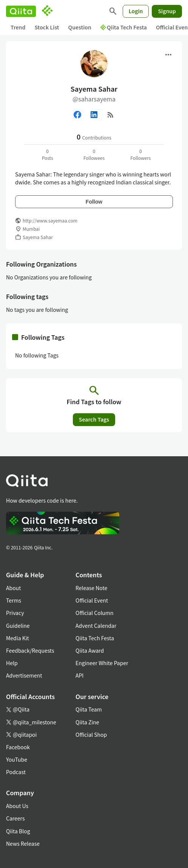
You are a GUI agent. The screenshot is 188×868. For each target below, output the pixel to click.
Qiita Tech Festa (124, 27)
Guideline (18, 626)
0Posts (48, 154)
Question (80, 27)
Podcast (16, 772)
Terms (14, 600)
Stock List (47, 27)
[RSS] (111, 115)
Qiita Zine (87, 722)
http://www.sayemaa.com (50, 220)
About (13, 588)
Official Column (95, 613)
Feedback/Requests (30, 650)
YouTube (17, 759)
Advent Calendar (96, 626)
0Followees (94, 154)
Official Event (92, 600)
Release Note (91, 588)
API (79, 675)
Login (136, 11)
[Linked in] (94, 115)
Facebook (18, 747)
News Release (23, 843)
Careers (15, 818)
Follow (94, 202)
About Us (17, 806)
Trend (18, 27)
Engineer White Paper (102, 663)
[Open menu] (168, 55)
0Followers (140, 154)
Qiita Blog (18, 831)
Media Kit (18, 638)
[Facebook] (77, 115)
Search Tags (94, 419)
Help (12, 663)
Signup (167, 11)
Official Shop (91, 735)
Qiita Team (89, 709)
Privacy (15, 613)
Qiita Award (90, 650)
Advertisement (24, 675)
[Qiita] (21, 11)
